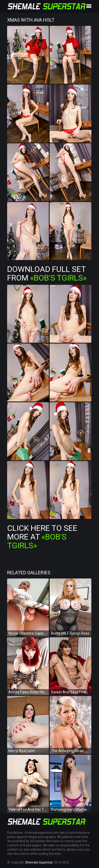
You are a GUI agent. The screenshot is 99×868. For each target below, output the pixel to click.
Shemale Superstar (39, 862)
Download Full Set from (47, 273)
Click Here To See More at (42, 537)
